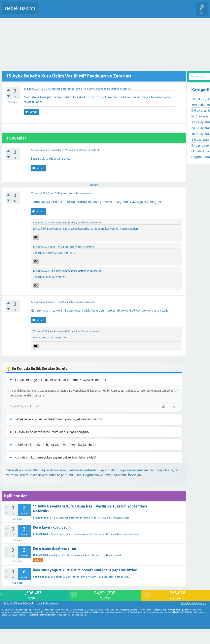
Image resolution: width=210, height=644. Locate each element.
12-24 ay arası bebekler (53, 89)
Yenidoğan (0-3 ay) (59, 555)
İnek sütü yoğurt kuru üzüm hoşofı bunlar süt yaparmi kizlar (85, 570)
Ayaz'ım (92, 577)
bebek (38, 560)
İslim (88, 555)
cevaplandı (94, 150)
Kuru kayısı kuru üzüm (52, 527)
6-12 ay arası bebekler (62, 518)
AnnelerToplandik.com (194, 603)
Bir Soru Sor (116, 11)
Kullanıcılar (99, 11)
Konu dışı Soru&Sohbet (140, 11)
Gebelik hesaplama (48, 603)
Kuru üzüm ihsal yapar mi (54, 548)
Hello (93, 518)
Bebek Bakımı (20, 8)
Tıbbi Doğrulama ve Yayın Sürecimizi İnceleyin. (108, 475)
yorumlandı (96, 223)
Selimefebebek (97, 534)
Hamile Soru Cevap (169, 11)
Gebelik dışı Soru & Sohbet (19, 603)
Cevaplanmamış (63, 11)
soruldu (127, 89)
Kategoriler (82, 11)
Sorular (45, 11)
